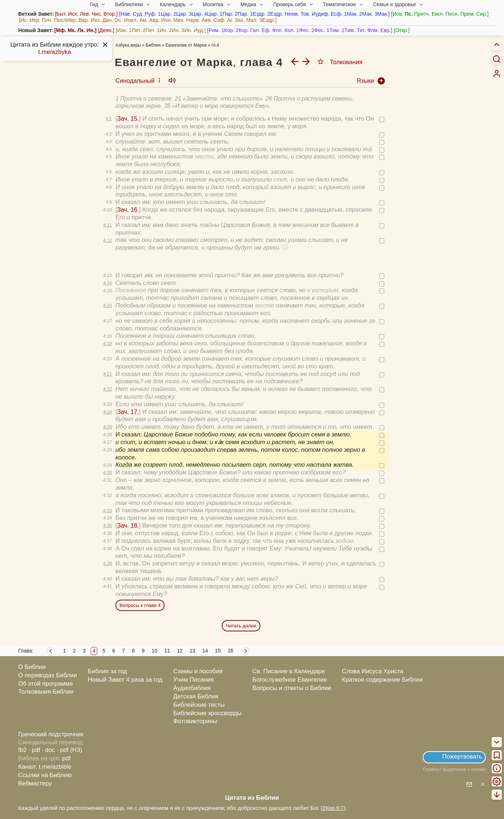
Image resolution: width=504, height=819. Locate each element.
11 (167, 651)
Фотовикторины (195, 721)
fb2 (22, 750)
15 (218, 651)
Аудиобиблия (192, 688)
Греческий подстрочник (51, 734)
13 (193, 651)
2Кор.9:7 (333, 808)
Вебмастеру (35, 783)
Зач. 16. (128, 210)
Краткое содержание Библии (382, 680)
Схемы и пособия (198, 671)
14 (205, 651)
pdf (66, 758)
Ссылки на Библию (45, 775)
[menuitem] (497, 74)
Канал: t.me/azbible (45, 767)
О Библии (32, 667)
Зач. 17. (128, 412)
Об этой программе (46, 684)
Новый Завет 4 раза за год (125, 680)
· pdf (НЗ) (70, 750)
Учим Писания (194, 680)
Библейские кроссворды (207, 713)
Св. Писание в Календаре (289, 671)
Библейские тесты (199, 705)
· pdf (34, 750)
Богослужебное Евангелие (290, 680)
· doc (48, 750)
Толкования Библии (46, 692)
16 (231, 651)
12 (180, 651)
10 (154, 651)
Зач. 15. (128, 119)
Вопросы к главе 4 (140, 605)
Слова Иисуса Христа (373, 671)
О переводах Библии (48, 675)
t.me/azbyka (55, 52)
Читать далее (241, 626)
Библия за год (107, 671)
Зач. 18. (128, 526)
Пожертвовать (462, 757)
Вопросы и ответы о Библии (292, 688)
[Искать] (497, 59)
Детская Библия (196, 696)
